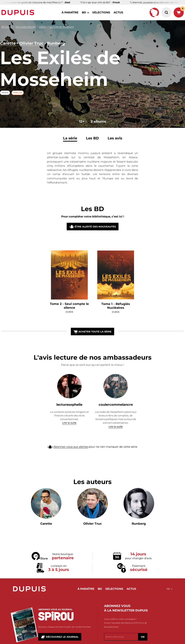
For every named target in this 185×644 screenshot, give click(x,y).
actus (118, 12)
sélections (101, 12)
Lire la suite (69, 423)
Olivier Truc (31, 44)
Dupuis (19, 12)
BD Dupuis (7, 27)
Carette (8, 44)
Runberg (56, 44)
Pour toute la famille (26, 27)
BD (84, 12)
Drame (43, 27)
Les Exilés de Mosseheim (62, 27)
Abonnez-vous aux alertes (71, 452)
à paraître (70, 12)
